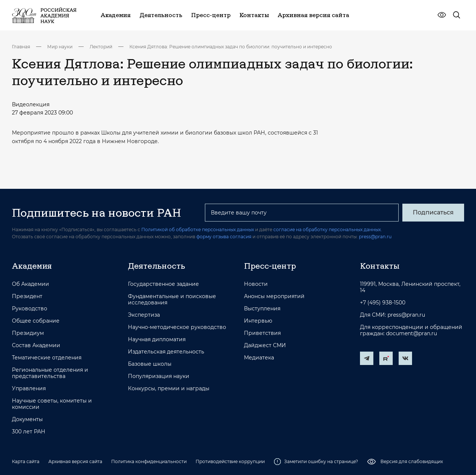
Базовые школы (150, 364)
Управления (29, 389)
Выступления (262, 309)
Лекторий (101, 47)
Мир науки (60, 47)
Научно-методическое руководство (177, 327)
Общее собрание (36, 321)
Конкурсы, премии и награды (169, 389)
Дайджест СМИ (265, 345)
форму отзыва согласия (224, 237)
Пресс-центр (270, 266)
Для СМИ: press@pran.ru (393, 315)
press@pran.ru (375, 237)
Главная (21, 47)
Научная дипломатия (157, 340)
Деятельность (157, 266)
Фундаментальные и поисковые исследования (172, 300)
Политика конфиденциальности (149, 461)
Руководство (30, 309)
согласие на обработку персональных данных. (328, 230)
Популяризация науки (159, 376)
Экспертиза (144, 315)
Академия (32, 266)
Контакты (380, 266)
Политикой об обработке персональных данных (198, 230)
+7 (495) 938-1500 (383, 303)
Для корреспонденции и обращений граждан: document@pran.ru (411, 330)
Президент (27, 296)
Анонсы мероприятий (274, 296)
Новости (256, 284)
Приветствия (262, 333)
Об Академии (30, 284)
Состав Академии (36, 345)
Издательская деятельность (166, 352)
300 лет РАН (29, 432)
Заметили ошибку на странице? (316, 462)
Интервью (258, 321)
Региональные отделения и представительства (50, 373)
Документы (27, 419)
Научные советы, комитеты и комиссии (52, 404)
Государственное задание (163, 284)
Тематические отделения (47, 358)
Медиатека (259, 358)
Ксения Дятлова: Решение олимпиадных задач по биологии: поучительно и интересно (231, 47)
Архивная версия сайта (75, 461)
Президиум (28, 333)
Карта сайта (26, 461)
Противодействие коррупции (230, 461)
